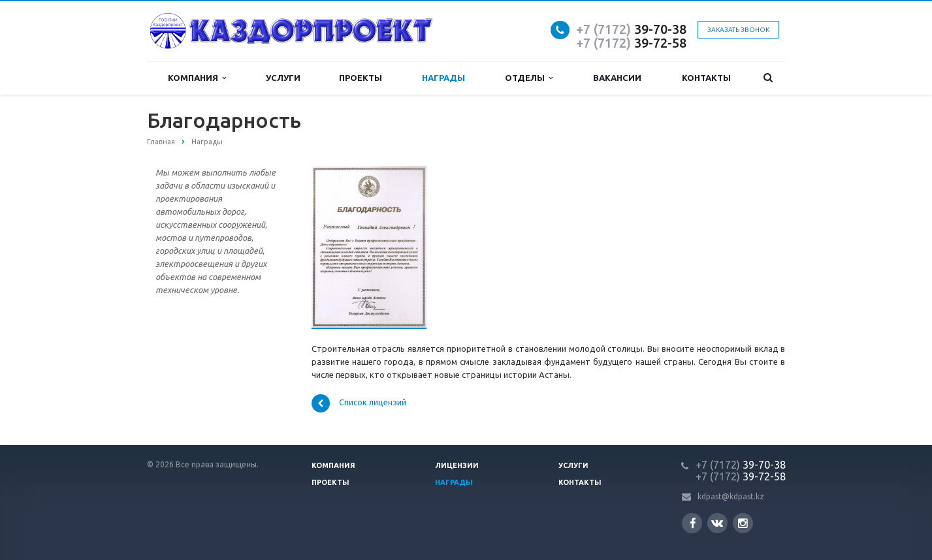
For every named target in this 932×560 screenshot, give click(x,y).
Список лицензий (359, 403)
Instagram (743, 523)
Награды (443, 78)
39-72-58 (631, 43)
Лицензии (457, 465)
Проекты (361, 78)
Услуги (283, 78)
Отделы (529, 78)
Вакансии (617, 78)
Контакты (706, 78)
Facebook (693, 523)
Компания (197, 78)
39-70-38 (631, 29)
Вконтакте (717, 522)
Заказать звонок (738, 30)
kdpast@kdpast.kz (731, 496)
